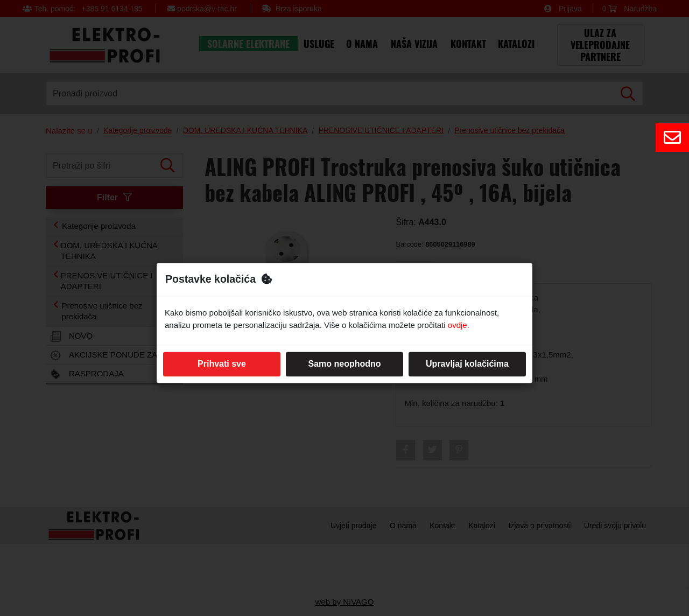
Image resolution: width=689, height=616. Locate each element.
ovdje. (459, 325)
